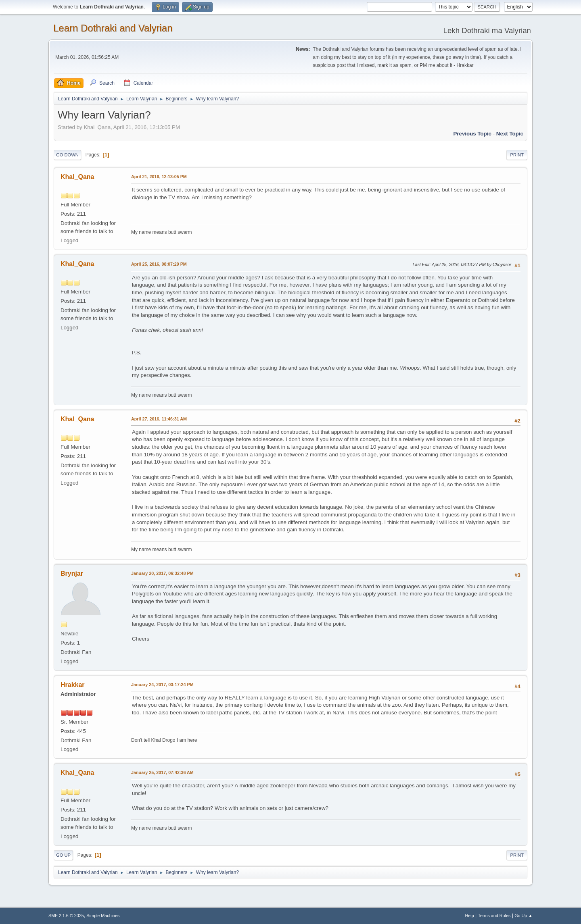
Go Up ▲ (524, 916)
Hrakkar (73, 685)
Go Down (67, 155)
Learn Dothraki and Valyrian (113, 28)
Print (517, 155)
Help (470, 916)
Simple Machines (103, 916)
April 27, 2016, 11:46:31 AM (159, 419)
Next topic (510, 134)
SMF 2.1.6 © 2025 (66, 916)
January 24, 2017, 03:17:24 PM (162, 685)
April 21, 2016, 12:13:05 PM (159, 177)
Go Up (63, 855)
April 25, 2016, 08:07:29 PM (159, 264)
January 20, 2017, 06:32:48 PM (162, 573)
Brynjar (72, 573)
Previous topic (472, 134)
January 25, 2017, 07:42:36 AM (162, 772)
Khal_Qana (77, 177)
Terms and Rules (494, 916)
